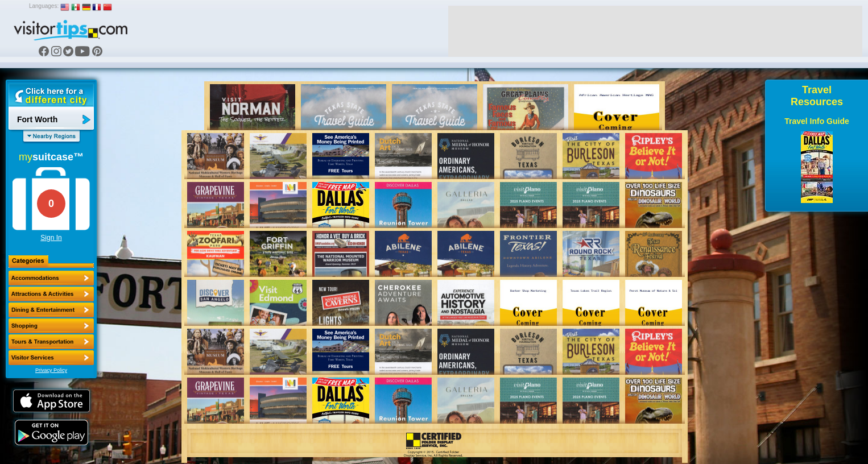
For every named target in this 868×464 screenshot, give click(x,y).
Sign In (51, 238)
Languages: (44, 6)
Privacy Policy (51, 370)
